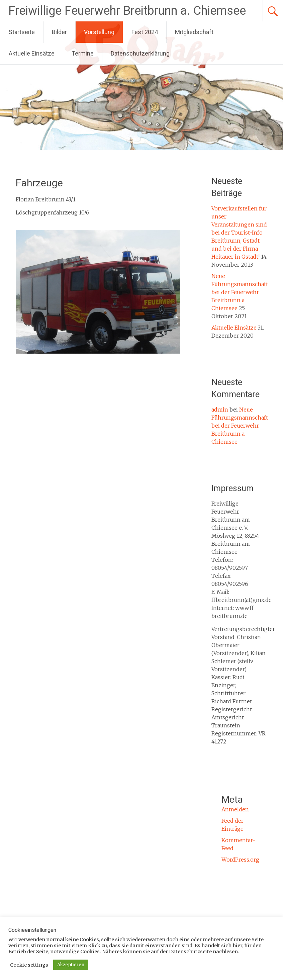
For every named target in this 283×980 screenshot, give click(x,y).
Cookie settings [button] (29, 965)
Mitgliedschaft (194, 32)
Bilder (59, 32)
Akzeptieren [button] (71, 965)
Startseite (22, 32)
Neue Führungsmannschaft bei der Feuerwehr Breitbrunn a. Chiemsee (240, 292)
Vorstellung (99, 32)
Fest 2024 (145, 32)
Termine (83, 53)
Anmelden (235, 809)
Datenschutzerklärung (140, 53)
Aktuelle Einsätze (32, 53)
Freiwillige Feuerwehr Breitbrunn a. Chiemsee (127, 11)
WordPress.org (240, 860)
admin (220, 410)
